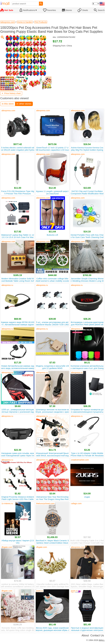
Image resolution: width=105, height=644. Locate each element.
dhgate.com (7, 547)
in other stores (24, 104)
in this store (8, 104)
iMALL (102, 640)
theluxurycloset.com (45, 503)
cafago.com (76, 503)
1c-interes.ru (7, 503)
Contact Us (97, 635)
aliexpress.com (8, 110)
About (85, 635)
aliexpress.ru (7, 285)
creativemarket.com (80, 460)
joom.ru (40, 591)
